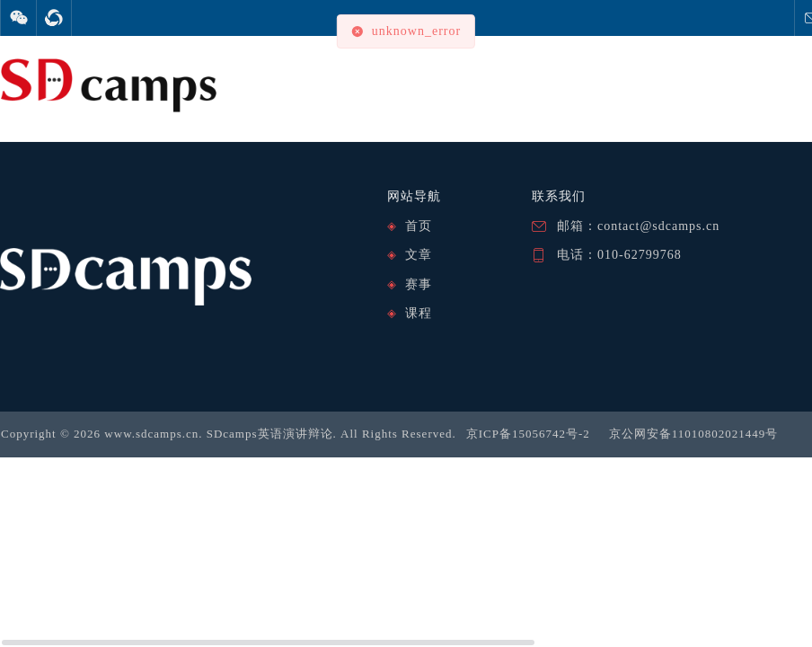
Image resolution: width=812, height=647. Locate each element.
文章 (419, 255)
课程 (419, 313)
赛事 (419, 284)
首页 (419, 226)
